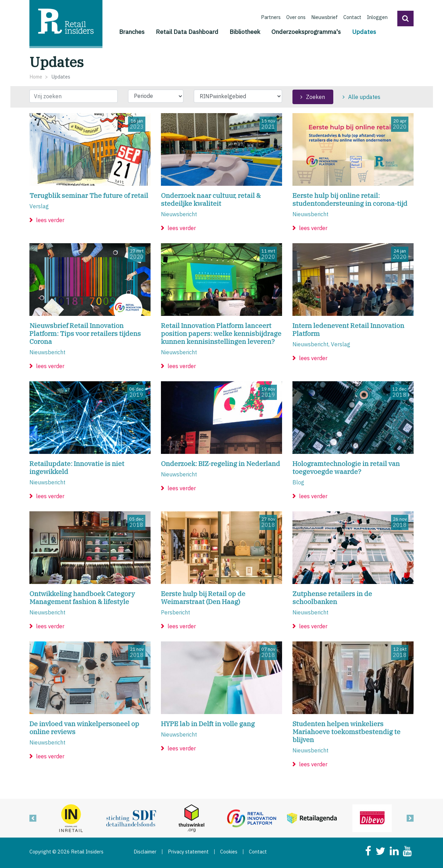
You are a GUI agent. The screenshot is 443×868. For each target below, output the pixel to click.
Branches (132, 32)
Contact (352, 17)
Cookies (229, 852)
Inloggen (377, 17)
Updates (364, 31)
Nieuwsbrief (324, 17)
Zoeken (315, 97)
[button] (405, 19)
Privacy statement (188, 852)
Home (36, 77)
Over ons (296, 17)
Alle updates (364, 97)
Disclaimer (145, 852)
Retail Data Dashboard (187, 32)
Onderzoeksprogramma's (306, 32)
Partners (271, 17)
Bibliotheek (245, 32)
